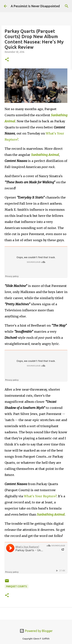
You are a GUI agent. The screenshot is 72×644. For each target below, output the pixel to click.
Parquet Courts (17, 586)
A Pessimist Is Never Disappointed (35, 6)
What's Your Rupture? (40, 496)
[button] (7, 60)
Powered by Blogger (36, 631)
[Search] (67, 6)
